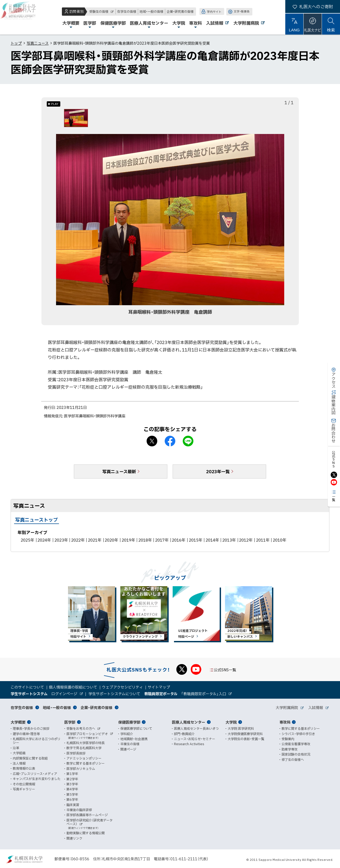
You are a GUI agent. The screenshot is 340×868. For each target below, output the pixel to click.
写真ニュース (38, 43)
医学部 (70, 722)
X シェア (152, 443)
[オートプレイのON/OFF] (54, 104)
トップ (16, 43)
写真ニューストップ (37, 522)
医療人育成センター (189, 722)
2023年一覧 (218, 473)
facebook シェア (170, 443)
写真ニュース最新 (119, 473)
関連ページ (128, 749)
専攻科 (285, 722)
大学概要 (18, 722)
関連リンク (74, 838)
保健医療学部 (129, 722)
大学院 (231, 722)
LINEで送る (188, 443)
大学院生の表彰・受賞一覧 (246, 739)
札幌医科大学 (21, 17)
